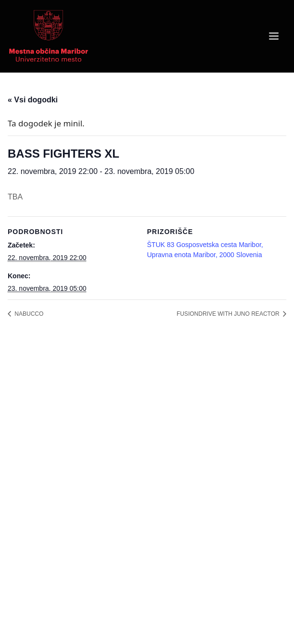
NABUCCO (28, 314)
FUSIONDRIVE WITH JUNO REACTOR (229, 314)
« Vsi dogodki (33, 100)
